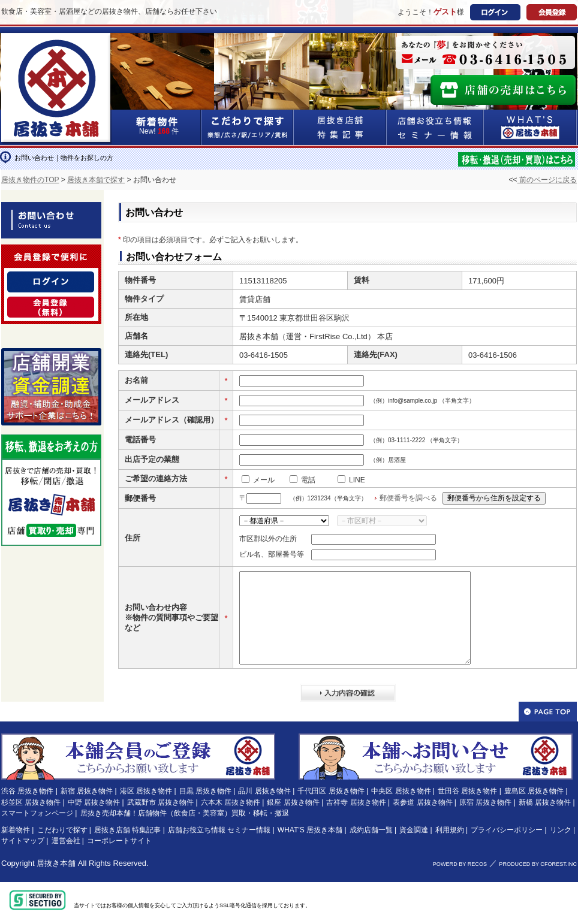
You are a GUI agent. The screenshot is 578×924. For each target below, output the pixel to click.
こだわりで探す (248, 127)
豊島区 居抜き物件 (534, 791)
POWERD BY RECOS (460, 864)
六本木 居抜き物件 (231, 802)
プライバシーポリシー (507, 830)
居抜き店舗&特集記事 (340, 127)
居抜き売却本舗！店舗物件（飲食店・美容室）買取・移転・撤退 (185, 813)
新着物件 (16, 830)
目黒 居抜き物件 (205, 791)
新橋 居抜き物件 (545, 802)
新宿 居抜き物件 (87, 791)
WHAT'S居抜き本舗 (530, 127)
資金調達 (414, 830)
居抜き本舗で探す (96, 180)
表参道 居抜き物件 (422, 802)
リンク (561, 830)
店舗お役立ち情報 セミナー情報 (219, 830)
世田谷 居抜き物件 (467, 791)
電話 (308, 480)
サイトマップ (23, 841)
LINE (357, 480)
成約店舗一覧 (371, 830)
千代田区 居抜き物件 (331, 791)
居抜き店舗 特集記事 (127, 830)
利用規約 (450, 830)
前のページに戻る (547, 180)
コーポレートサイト (119, 841)
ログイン (495, 12)
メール (264, 480)
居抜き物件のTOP (30, 180)
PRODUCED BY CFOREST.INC (538, 864)
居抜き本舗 (56, 863)
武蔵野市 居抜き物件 (160, 802)
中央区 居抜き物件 (401, 791)
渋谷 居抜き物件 (27, 791)
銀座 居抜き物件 (293, 802)
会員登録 (552, 12)
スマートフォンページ (37, 813)
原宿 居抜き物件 (485, 802)
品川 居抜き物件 (264, 791)
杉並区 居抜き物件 (31, 802)
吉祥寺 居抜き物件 (356, 802)
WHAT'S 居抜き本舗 (310, 830)
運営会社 (66, 841)
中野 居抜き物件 (94, 802)
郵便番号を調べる (408, 498)
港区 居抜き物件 (146, 791)
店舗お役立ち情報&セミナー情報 (435, 127)
